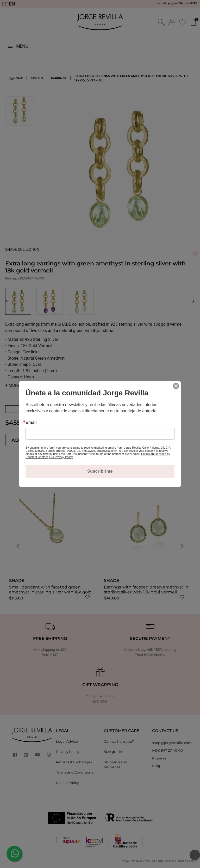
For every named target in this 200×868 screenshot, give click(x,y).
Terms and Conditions (74, 772)
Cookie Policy (67, 783)
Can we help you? (119, 741)
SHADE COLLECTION (22, 249)
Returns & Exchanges (74, 762)
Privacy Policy (68, 752)
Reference (12, 278)
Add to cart (36, 440)
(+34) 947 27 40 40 (167, 750)
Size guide (113, 752)
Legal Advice (67, 741)
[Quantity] (81, 440)
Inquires (159, 758)
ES (5, 4)
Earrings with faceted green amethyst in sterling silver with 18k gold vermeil (146, 590)
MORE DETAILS (21, 385)
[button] (7, 301)
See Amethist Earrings (36, 409)
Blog (156, 766)
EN (12, 4)
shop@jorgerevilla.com (172, 743)
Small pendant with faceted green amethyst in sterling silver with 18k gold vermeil (50, 592)
